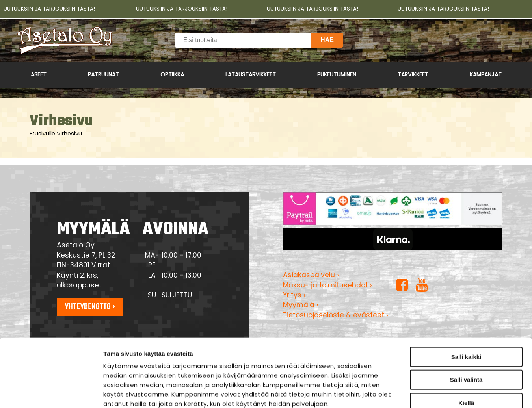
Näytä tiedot (423, 392)
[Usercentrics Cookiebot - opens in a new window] (51, 393)
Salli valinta (466, 318)
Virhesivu (69, 134)
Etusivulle (42, 134)
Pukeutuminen (337, 74)
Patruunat (103, 74)
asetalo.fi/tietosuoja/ (168, 360)
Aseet (39, 74)
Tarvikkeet (413, 74)
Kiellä (466, 340)
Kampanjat (486, 74)
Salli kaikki (466, 294)
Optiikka (172, 74)
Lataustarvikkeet (251, 74)
